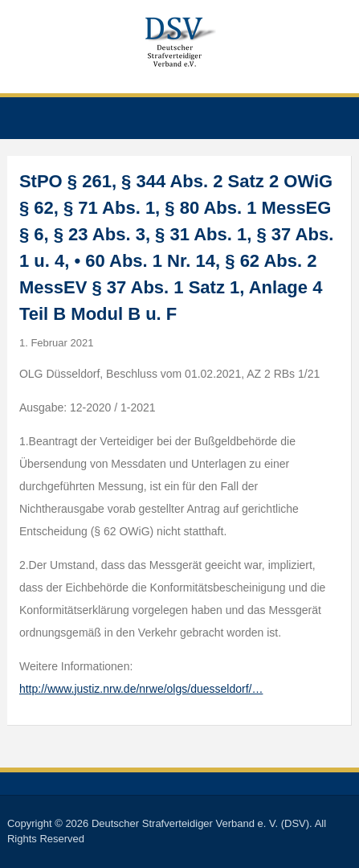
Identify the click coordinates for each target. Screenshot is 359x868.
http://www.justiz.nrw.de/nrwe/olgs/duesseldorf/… (141, 689)
